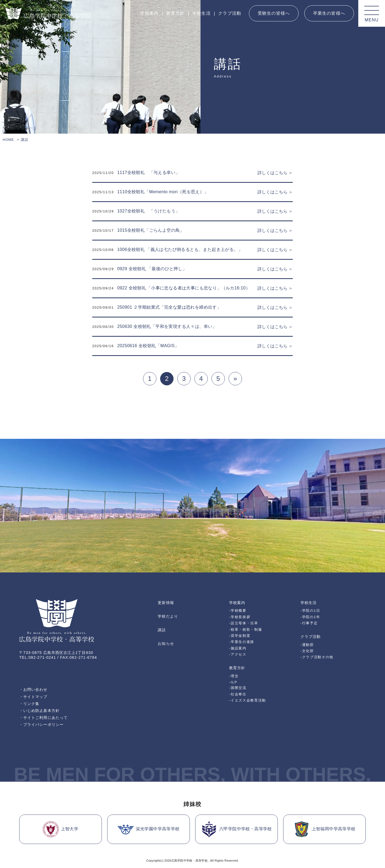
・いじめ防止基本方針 (39, 711)
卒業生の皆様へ (329, 13)
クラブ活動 (230, 13)
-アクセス (238, 654)
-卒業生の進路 (242, 642)
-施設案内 (238, 648)
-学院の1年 (310, 617)
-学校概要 (238, 611)
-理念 (234, 676)
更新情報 (166, 603)
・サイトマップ (33, 697)
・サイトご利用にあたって (43, 718)
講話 (162, 630)
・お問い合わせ (33, 689)
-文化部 (307, 651)
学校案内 (149, 13)
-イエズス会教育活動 (248, 700)
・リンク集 (29, 704)
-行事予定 (309, 623)
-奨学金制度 (240, 636)
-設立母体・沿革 (244, 623)
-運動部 (307, 645)
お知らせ (166, 644)
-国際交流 (238, 688)
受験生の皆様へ (274, 13)
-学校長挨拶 (240, 617)
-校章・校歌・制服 (246, 629)
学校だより (168, 616)
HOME (8, 140)
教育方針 (176, 13)
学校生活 (201, 13)
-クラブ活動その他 (317, 657)
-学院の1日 (310, 611)
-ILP (233, 682)
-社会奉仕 (238, 694)
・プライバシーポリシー (41, 724)
